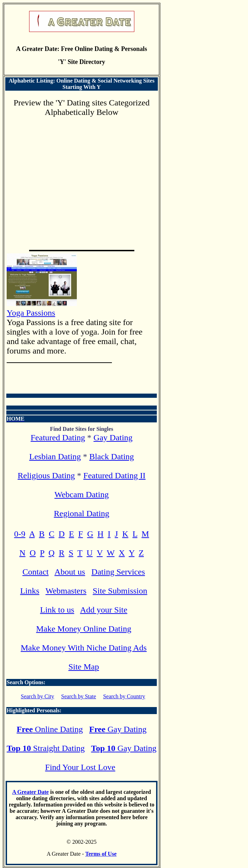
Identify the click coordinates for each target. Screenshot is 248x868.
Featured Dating (58, 438)
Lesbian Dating (55, 456)
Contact (36, 572)
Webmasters (66, 591)
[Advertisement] (82, 181)
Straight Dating (46, 748)
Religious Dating (46, 475)
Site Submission (120, 591)
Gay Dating (113, 438)
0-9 (20, 534)
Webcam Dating (82, 494)
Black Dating (112, 456)
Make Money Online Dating (84, 629)
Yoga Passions (42, 308)
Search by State (79, 696)
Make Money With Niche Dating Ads (84, 648)
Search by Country (124, 696)
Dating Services (118, 572)
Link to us (57, 610)
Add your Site (104, 610)
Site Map (84, 667)
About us (70, 572)
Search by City (37, 696)
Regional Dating (82, 513)
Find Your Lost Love (80, 767)
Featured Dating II (115, 475)
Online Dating (50, 729)
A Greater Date (31, 792)
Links (30, 591)
